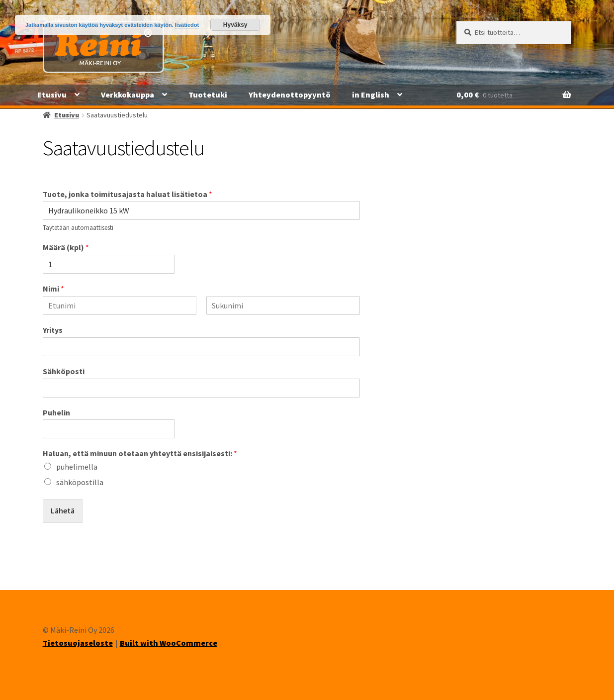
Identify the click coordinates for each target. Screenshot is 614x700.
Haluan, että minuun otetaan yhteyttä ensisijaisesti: (140, 453)
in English (371, 95)
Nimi (53, 289)
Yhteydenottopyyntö (290, 95)
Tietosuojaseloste (78, 643)
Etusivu (52, 95)
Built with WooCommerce (169, 643)
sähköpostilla (80, 482)
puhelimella (77, 467)
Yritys (53, 330)
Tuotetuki (208, 95)
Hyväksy (235, 25)
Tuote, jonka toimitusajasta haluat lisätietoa (128, 194)
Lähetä (63, 510)
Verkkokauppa (128, 95)
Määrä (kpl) (66, 247)
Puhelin (56, 412)
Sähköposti (64, 371)
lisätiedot (187, 25)
